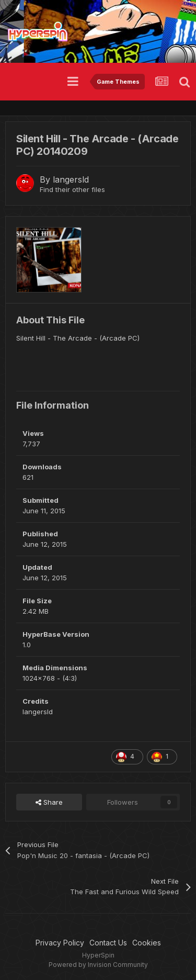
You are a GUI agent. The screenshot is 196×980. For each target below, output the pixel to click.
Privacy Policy (60, 943)
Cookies (147, 943)
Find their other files (72, 189)
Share (49, 802)
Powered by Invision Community (98, 965)
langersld (71, 179)
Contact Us (108, 943)
